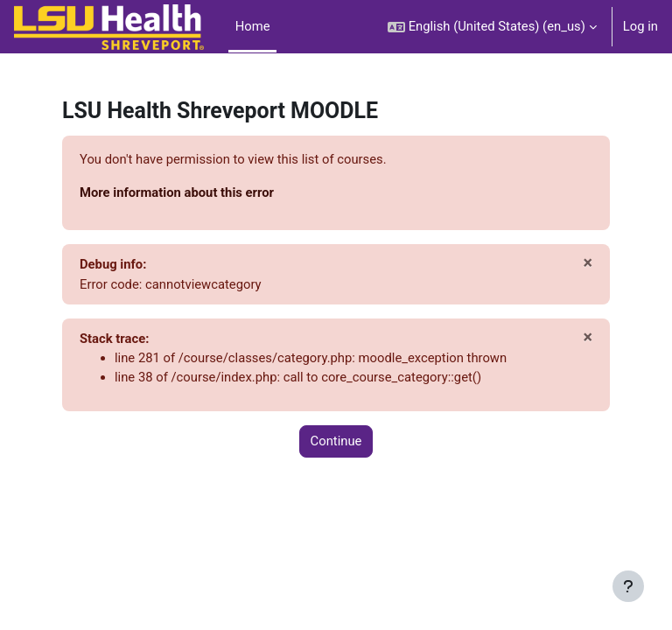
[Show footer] (628, 586)
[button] (492, 27)
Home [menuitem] (253, 26)
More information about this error (177, 192)
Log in (640, 26)
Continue (336, 441)
